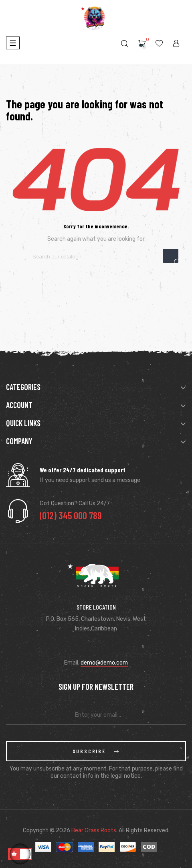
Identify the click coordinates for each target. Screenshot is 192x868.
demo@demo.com (104, 663)
